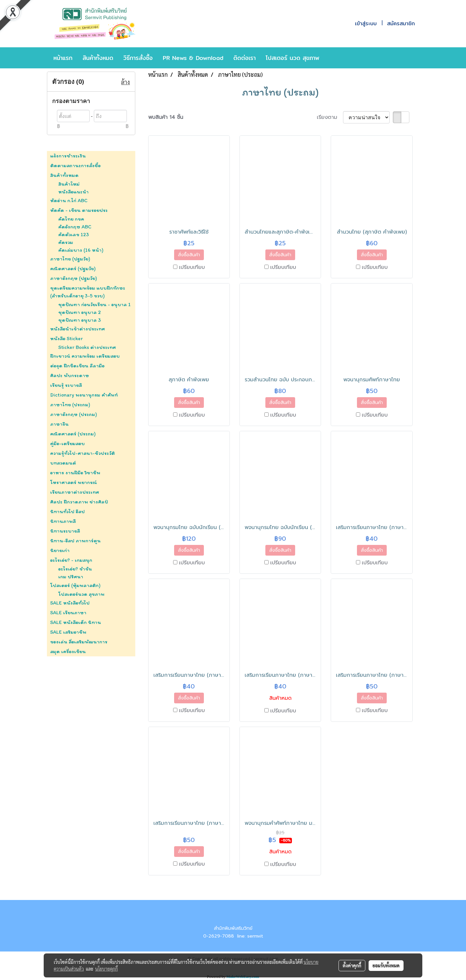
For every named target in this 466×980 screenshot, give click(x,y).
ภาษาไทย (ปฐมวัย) (70, 259)
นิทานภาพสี (63, 521)
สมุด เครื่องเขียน (68, 651)
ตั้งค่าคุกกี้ (352, 965)
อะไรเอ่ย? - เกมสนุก (71, 560)
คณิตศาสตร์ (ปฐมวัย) (73, 268)
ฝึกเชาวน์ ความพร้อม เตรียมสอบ (85, 356)
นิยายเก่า (60, 550)
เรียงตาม (330, 117)
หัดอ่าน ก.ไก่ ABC (69, 200)
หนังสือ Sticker (67, 338)
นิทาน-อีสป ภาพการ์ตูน (75, 541)
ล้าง (125, 82)
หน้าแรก (63, 58)
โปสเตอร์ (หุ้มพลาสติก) (75, 585)
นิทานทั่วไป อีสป (67, 511)
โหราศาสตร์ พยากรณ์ (74, 482)
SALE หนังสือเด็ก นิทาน (76, 622)
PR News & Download (193, 58)
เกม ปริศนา (71, 576)
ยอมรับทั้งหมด (386, 965)
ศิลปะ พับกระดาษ (70, 375)
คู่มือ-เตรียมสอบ (67, 443)
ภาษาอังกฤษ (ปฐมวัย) (74, 278)
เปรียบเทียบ (192, 267)
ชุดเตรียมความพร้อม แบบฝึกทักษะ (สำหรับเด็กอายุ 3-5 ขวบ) (88, 292)
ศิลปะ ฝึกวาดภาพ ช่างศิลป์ (79, 502)
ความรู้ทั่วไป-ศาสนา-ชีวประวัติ (83, 453)
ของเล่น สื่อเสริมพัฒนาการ (79, 642)
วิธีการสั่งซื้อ (138, 58)
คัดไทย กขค (71, 219)
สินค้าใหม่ (69, 184)
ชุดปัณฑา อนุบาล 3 (80, 320)
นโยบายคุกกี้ (106, 969)
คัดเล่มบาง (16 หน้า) (81, 250)
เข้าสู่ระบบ (366, 23)
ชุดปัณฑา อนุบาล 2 (80, 312)
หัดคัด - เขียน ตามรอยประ (79, 210)
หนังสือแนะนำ (73, 192)
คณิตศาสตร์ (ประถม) (73, 434)
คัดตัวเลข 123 (74, 234)
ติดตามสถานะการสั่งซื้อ (75, 165)
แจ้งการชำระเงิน (68, 156)
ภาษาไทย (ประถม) (70, 404)
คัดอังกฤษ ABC (75, 227)
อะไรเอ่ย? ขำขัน (75, 569)
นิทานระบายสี (65, 531)
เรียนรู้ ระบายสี (66, 385)
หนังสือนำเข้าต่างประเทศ (78, 329)
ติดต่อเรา (244, 58)
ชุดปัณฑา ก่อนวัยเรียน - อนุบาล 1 (94, 304)
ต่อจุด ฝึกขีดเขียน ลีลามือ (77, 366)
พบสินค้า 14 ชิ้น (166, 117)
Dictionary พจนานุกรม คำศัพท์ (84, 395)
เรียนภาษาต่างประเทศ (75, 492)
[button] (334, 58)
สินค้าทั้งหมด (98, 58)
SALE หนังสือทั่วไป (70, 603)
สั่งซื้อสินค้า (189, 255)
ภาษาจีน (59, 424)
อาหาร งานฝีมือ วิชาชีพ (75, 473)
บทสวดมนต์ (63, 463)
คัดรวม (66, 242)
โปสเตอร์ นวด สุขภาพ (293, 58)
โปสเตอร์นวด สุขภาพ (81, 594)
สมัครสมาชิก (401, 23)
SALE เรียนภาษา (68, 612)
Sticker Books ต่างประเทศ (87, 347)
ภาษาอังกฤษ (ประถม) (74, 414)
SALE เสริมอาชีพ (68, 632)
